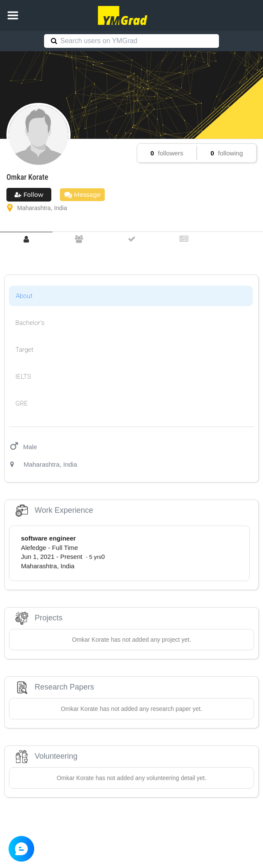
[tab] (26, 239)
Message (82, 195)
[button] (13, 15)
